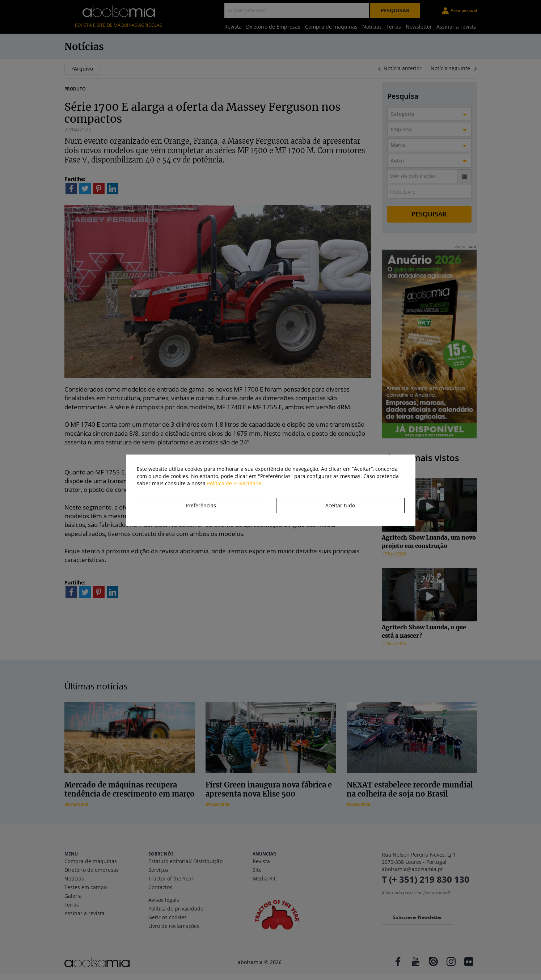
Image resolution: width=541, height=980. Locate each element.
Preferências (201, 505)
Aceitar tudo (340, 505)
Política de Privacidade (234, 483)
